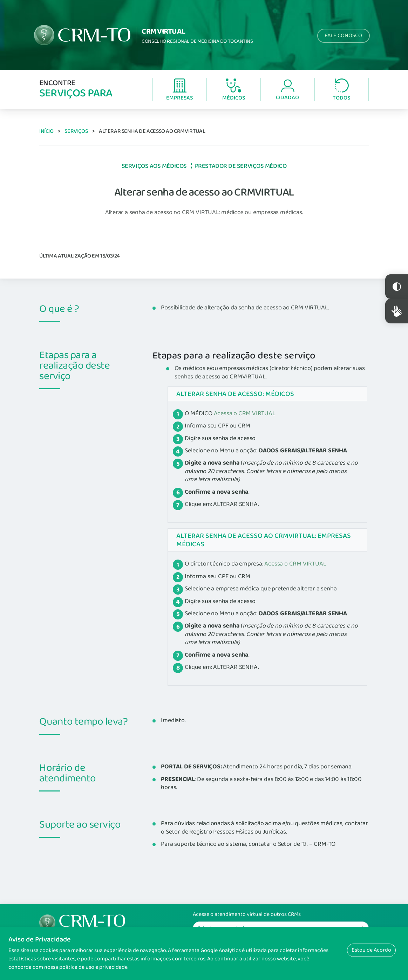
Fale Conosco (344, 36)
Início (46, 131)
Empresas (179, 90)
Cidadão (287, 90)
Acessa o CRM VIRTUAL (245, 413)
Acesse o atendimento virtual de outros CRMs (247, 914)
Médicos (234, 90)
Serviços (76, 131)
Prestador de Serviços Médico (241, 166)
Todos (341, 90)
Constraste (397, 287)
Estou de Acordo (371, 950)
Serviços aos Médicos (154, 166)
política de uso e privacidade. (94, 967)
